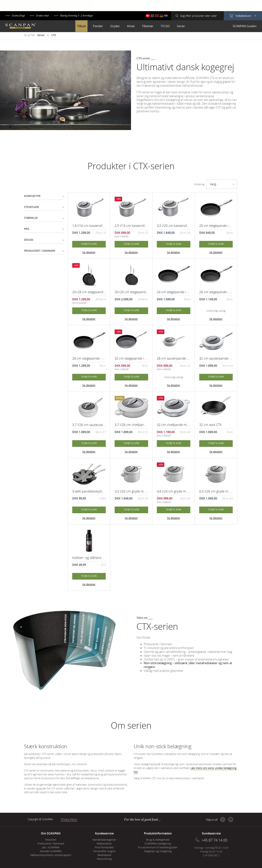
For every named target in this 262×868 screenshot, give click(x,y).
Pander (98, 26)
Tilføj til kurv (89, 244)
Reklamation (104, 843)
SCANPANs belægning (158, 843)
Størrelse (31, 218)
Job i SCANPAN (51, 847)
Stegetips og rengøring (158, 851)
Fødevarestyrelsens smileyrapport (51, 855)
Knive (131, 26)
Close (236, 5)
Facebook (223, 819)
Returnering (104, 859)
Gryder (115, 26)
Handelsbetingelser (104, 840)
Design (29, 240)
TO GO (165, 26)
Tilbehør (148, 26)
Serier (181, 26)
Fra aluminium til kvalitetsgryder (158, 847)
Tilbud (81, 26)
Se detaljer (89, 252)
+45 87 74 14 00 (214, 840)
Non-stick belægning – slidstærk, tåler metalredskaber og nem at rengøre (188, 665)
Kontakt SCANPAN (51, 851)
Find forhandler (104, 847)
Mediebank (104, 855)
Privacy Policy (69, 819)
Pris (27, 229)
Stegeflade (32, 207)
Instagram (231, 819)
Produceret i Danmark (40, 251)
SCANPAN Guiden (245, 26)
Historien (51, 840)
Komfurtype (32, 196)
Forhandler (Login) (104, 851)
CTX (54, 35)
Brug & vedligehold (158, 840)
